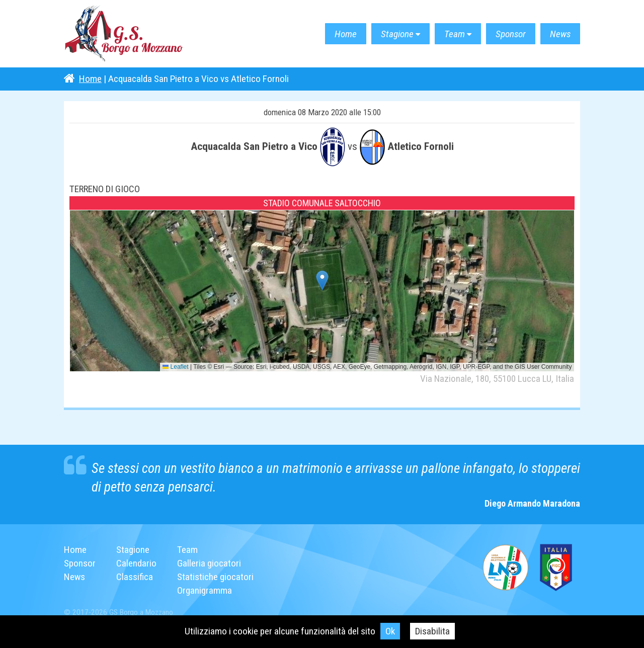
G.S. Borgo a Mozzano (124, 34)
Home (346, 34)
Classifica (135, 577)
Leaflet (175, 367)
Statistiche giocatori (215, 577)
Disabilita (432, 631)
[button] (322, 280)
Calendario (136, 563)
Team (455, 34)
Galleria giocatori (209, 563)
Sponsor (511, 34)
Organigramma (205, 590)
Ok (390, 631)
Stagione (397, 34)
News (560, 34)
